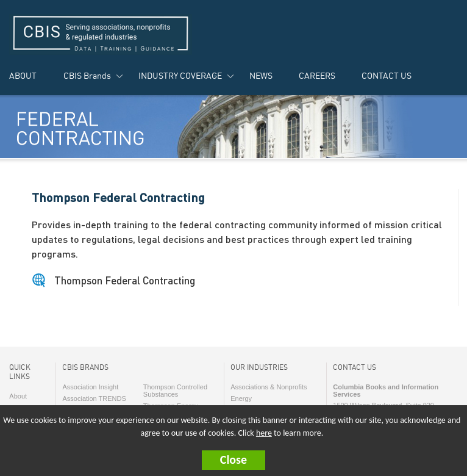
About (18, 396)
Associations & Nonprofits (269, 387)
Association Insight (90, 387)
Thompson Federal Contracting (125, 280)
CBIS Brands (87, 75)
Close (233, 460)
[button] (233, 460)
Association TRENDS (94, 398)
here (264, 433)
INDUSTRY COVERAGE (180, 75)
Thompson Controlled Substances (175, 391)
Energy (241, 398)
